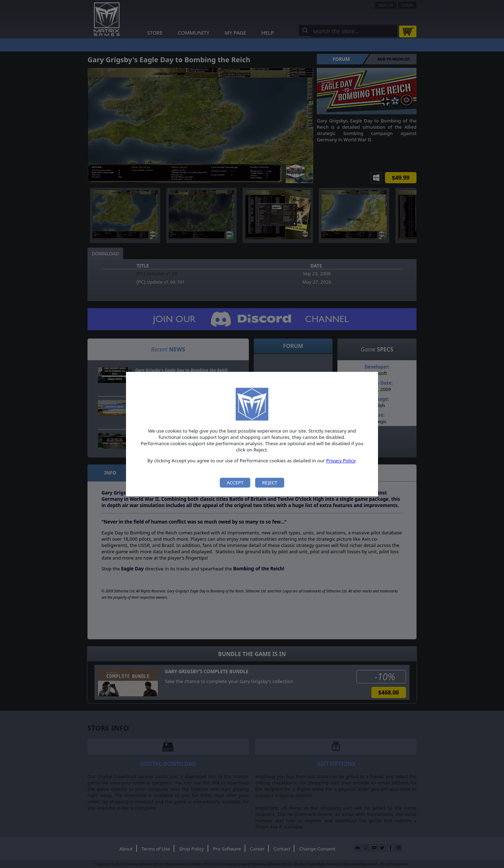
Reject (270, 483)
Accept (235, 483)
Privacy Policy (341, 461)
